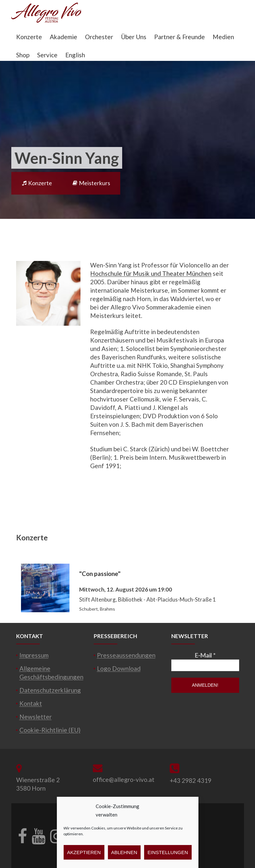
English (75, 55)
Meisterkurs (91, 183)
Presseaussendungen (126, 655)
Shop (23, 55)
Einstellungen (168, 852)
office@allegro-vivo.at (124, 779)
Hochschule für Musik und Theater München (151, 273)
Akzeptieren (84, 852)
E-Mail (205, 655)
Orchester (99, 37)
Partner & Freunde (180, 37)
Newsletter (36, 717)
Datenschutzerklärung (50, 690)
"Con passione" (100, 574)
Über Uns (134, 37)
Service (47, 55)
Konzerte (29, 37)
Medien (223, 37)
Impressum (34, 655)
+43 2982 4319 (191, 780)
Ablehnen (124, 852)
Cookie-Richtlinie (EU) (50, 730)
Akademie (64, 37)
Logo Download (119, 668)
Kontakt (31, 703)
